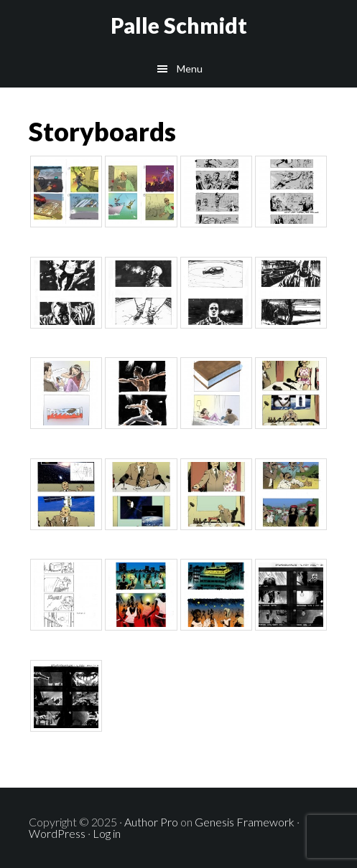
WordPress (57, 833)
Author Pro (151, 822)
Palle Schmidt (179, 25)
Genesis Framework (245, 822)
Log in (107, 833)
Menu (190, 69)
